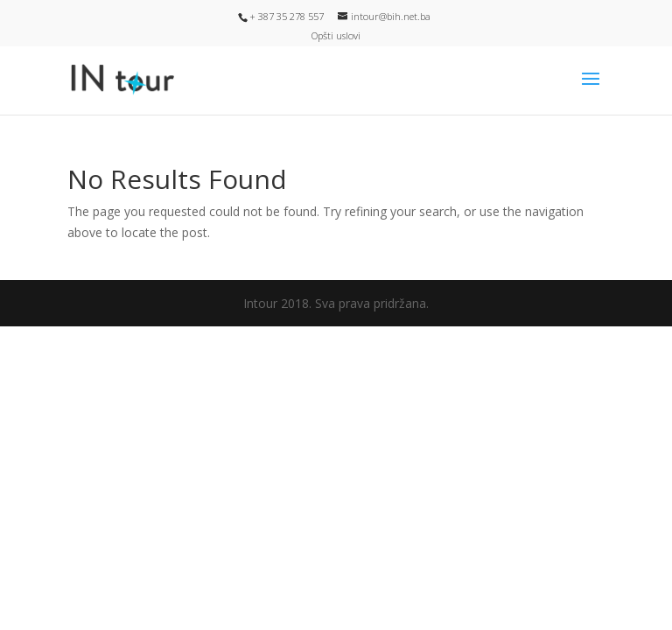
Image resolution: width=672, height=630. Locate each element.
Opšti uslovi (336, 35)
